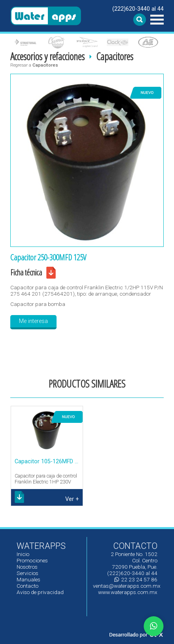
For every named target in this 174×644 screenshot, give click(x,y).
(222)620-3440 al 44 (138, 9)
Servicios (27, 573)
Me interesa (33, 321)
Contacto (27, 586)
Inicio (23, 554)
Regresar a (34, 65)
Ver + (72, 499)
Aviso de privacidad (40, 592)
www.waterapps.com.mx (128, 592)
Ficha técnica (26, 272)
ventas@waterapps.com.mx (127, 586)
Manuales (28, 579)
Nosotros (27, 567)
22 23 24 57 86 (136, 579)
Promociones (32, 560)
